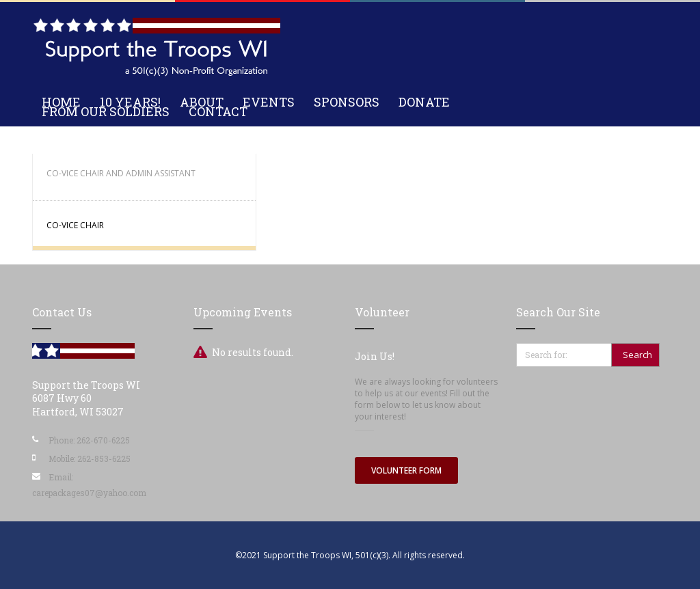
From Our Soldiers (106, 111)
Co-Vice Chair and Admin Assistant (121, 173)
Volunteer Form (406, 470)
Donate (424, 102)
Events (269, 102)
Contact (218, 111)
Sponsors (347, 102)
